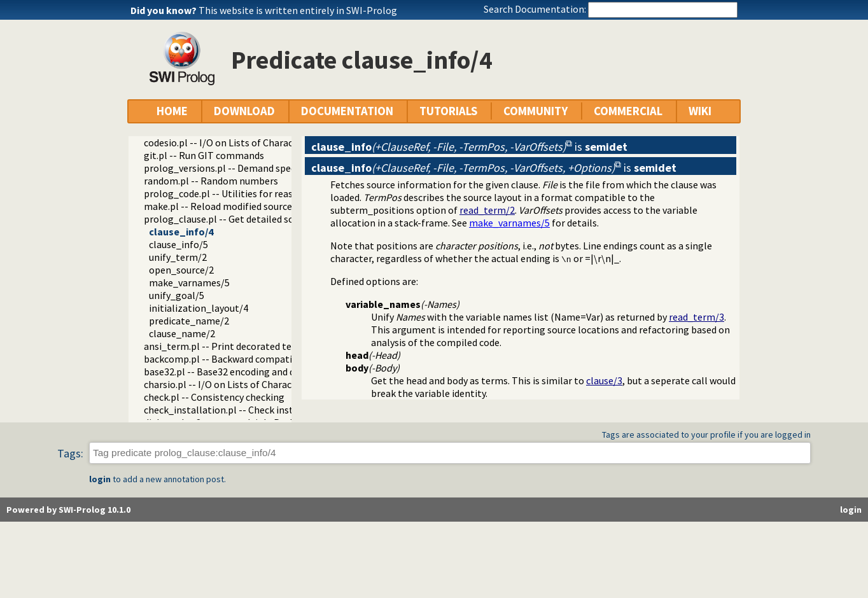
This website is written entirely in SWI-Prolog (298, 10)
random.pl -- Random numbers (211, 181)
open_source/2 (181, 270)
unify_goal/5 (177, 295)
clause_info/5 (178, 244)
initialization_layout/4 (199, 308)
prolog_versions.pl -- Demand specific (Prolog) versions (265, 168)
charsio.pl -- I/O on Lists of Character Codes (238, 384)
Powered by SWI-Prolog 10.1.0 (68, 510)
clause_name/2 (182, 333)
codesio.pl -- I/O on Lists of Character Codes (239, 143)
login (100, 479)
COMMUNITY (535, 111)
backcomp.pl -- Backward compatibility (229, 359)
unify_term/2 (178, 257)
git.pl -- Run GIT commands (204, 155)
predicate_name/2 (189, 321)
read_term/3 (696, 317)
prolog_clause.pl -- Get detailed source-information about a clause (289, 219)
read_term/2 (487, 210)
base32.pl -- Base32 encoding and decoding (236, 372)
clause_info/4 (181, 232)
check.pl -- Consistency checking (214, 397)
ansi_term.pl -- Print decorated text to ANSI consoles (260, 346)
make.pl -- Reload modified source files (228, 206)
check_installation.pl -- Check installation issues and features (278, 410)
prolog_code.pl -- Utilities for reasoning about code (256, 193)
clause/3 (604, 380)
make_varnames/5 (189, 282)
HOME (172, 111)
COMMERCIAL (628, 111)
